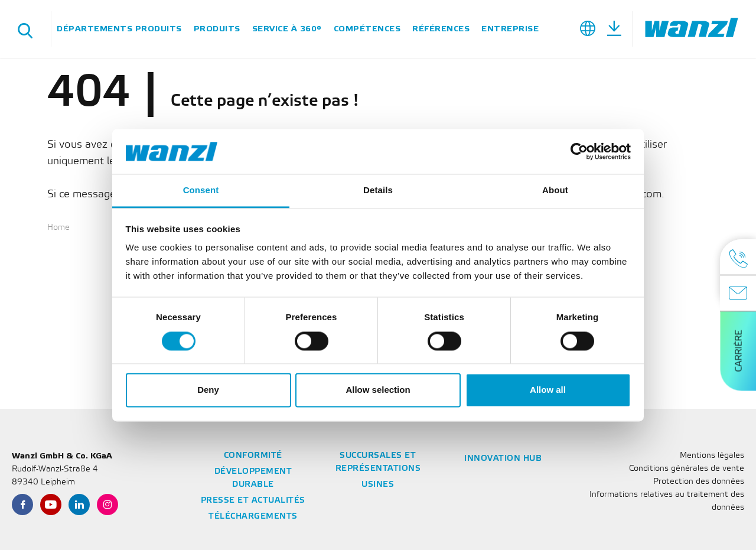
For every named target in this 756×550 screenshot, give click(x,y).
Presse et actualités (253, 501)
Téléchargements (253, 517)
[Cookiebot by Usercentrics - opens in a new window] (579, 151)
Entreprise (510, 29)
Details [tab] (378, 191)
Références (441, 29)
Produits (217, 29)
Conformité (253, 456)
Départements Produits (119, 29)
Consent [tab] (201, 191)
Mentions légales (712, 456)
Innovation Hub (503, 459)
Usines (378, 485)
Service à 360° (287, 29)
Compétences (367, 29)
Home (58, 228)
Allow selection (378, 390)
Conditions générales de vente (687, 469)
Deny (208, 390)
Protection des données (699, 482)
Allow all (548, 390)
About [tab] (555, 191)
